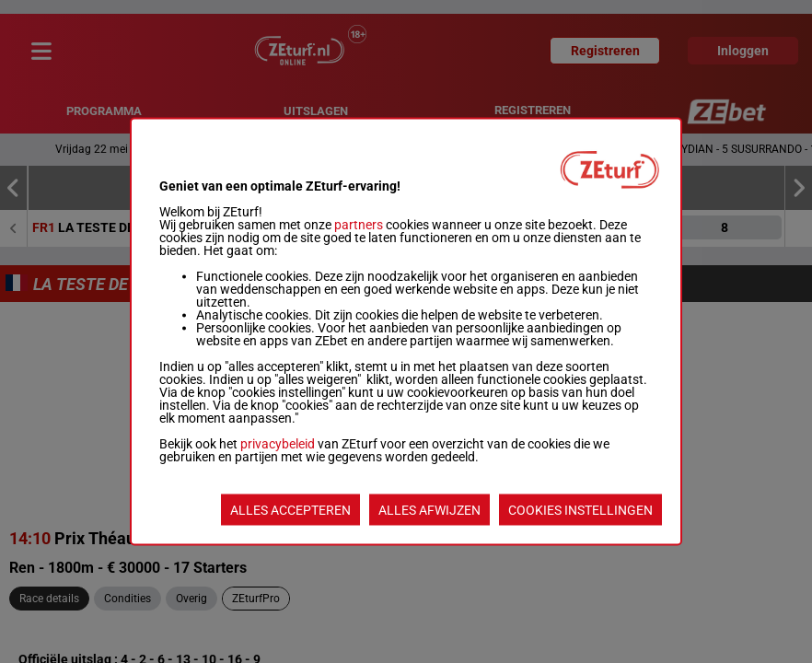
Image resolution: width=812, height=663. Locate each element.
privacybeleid (278, 444)
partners (359, 225)
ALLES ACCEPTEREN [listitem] (290, 510)
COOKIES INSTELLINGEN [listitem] (580, 510)
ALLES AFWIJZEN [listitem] (429, 510)
